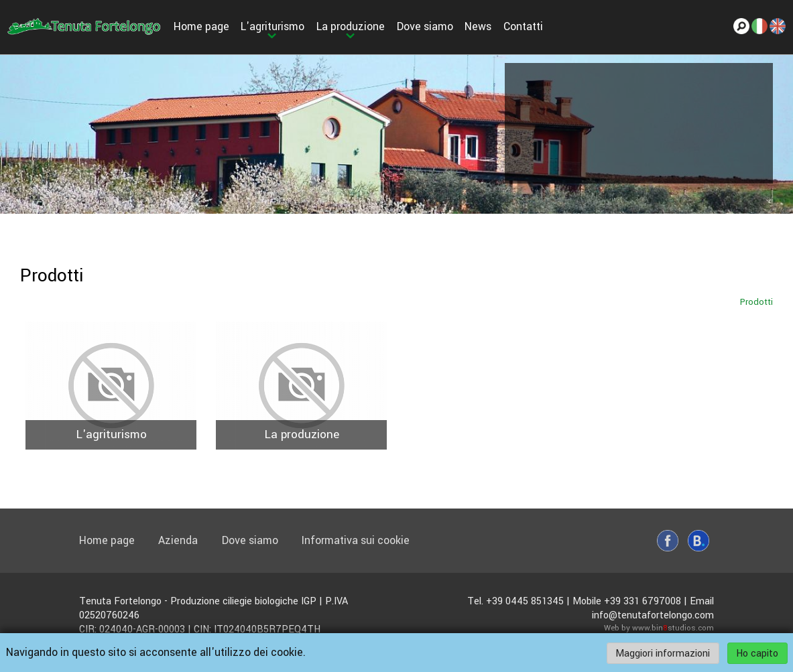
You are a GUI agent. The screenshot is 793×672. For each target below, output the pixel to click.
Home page (201, 26)
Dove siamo (425, 26)
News (478, 26)
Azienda (178, 540)
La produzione (351, 26)
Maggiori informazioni (663, 653)
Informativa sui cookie (356, 540)
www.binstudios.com (673, 628)
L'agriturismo (272, 26)
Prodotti (756, 302)
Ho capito (757, 653)
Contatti (523, 26)
